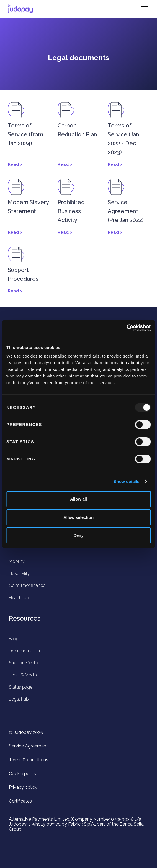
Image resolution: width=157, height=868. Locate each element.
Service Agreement (28, 746)
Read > (15, 164)
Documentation (24, 651)
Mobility (17, 561)
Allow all (78, 499)
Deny (78, 535)
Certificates (20, 801)
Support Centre (24, 663)
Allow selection (78, 517)
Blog (14, 639)
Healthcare (20, 598)
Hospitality (19, 574)
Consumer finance (27, 585)
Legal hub (19, 699)
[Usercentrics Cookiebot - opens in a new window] (126, 328)
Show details (127, 482)
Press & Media (23, 675)
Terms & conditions (29, 760)
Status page (21, 687)
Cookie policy (23, 774)
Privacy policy (23, 787)
